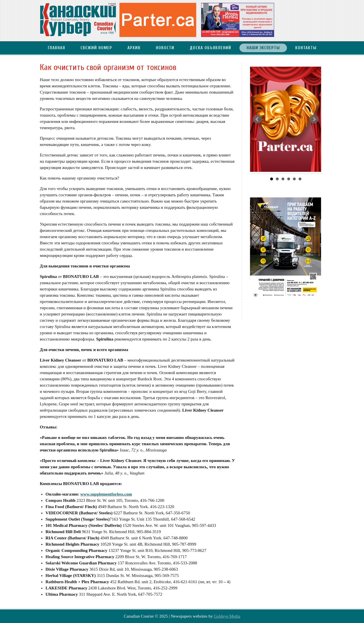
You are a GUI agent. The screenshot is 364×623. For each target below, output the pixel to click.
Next (314, 119)
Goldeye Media (227, 616)
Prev (257, 119)
